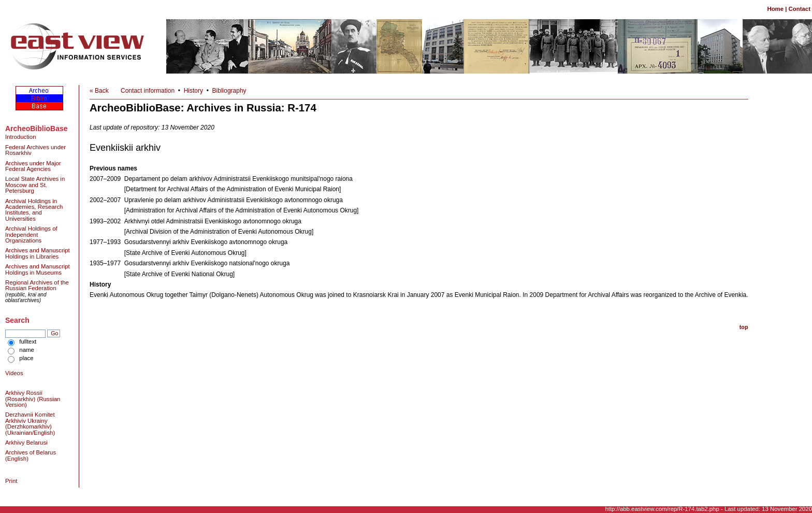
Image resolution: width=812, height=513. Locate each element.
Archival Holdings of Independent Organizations (31, 234)
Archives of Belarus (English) (31, 455)
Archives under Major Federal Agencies (33, 166)
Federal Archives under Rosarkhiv (35, 150)
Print (11, 481)
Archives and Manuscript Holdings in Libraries (38, 253)
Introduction (21, 137)
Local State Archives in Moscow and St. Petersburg (35, 185)
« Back (99, 91)
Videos (14, 373)
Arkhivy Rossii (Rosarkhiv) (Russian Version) (33, 399)
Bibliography (229, 91)
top (744, 327)
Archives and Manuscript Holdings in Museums (38, 269)
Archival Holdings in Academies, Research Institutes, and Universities (34, 210)
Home (775, 9)
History (193, 91)
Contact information (148, 91)
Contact (800, 9)
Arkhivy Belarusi (26, 443)
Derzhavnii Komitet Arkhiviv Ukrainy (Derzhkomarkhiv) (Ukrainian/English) (30, 423)
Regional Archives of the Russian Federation (37, 285)
